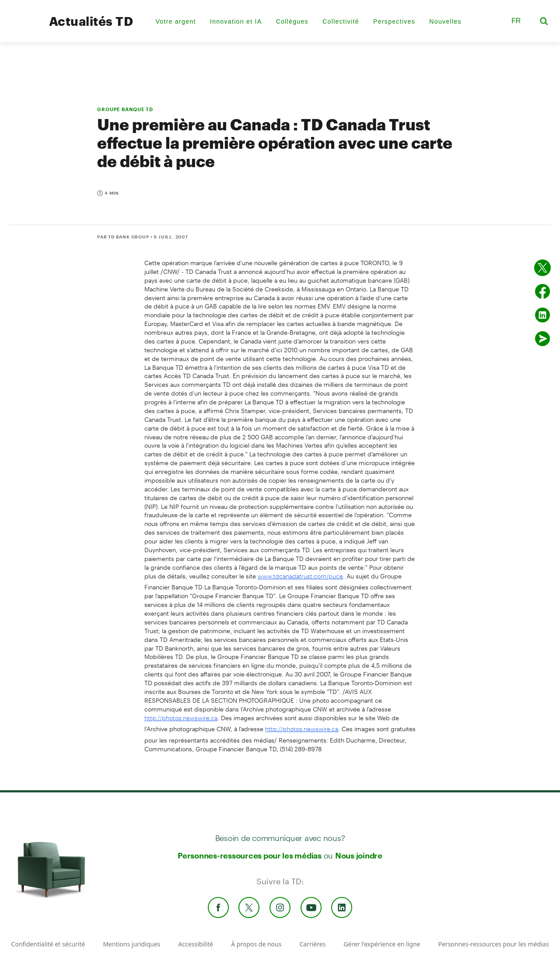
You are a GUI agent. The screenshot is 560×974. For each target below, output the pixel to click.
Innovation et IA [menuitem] (236, 21)
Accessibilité (196, 944)
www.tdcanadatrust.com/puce (300, 576)
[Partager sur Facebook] (542, 291)
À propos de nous (256, 944)
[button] (493, 21)
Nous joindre (359, 855)
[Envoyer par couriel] (542, 339)
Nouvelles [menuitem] (445, 21)
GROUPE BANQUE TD (125, 109)
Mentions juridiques (131, 944)
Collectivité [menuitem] (341, 21)
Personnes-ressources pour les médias (250, 855)
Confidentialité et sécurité (48, 944)
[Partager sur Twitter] (542, 268)
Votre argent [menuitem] (175, 21)
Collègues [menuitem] (292, 21)
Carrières (312, 944)
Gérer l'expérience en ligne (382, 944)
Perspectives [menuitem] (394, 21)
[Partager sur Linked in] (542, 315)
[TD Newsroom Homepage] (23, 29)
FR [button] (516, 21)
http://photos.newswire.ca (181, 718)
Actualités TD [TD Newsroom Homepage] (91, 21)
